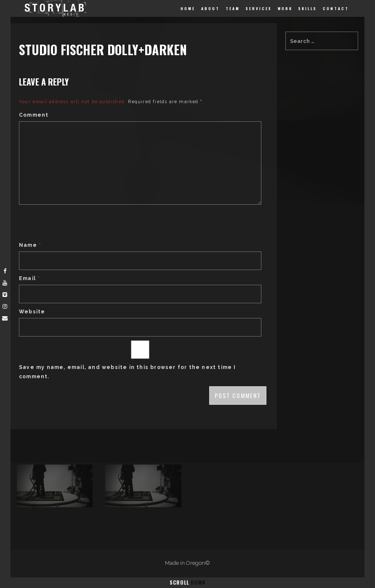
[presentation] (83, 224)
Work (285, 8)
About (210, 8)
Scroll (187, 582)
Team (233, 8)
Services (259, 8)
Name (30, 245)
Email (29, 278)
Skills (308, 8)
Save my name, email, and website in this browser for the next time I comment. (128, 372)
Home (188, 8)
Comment (34, 115)
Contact (336, 8)
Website (32, 312)
